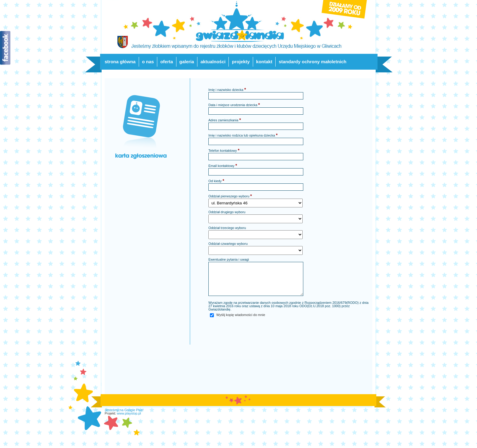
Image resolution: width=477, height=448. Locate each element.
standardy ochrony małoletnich (313, 62)
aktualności (213, 62)
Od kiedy (216, 181)
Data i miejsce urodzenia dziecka (234, 105)
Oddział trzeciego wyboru (227, 228)
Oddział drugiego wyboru (227, 212)
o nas (148, 62)
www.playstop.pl (129, 413)
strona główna (120, 62)
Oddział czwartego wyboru (228, 244)
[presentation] (255, 330)
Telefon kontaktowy (224, 150)
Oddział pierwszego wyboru (230, 196)
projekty (241, 62)
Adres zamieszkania (225, 120)
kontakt (264, 62)
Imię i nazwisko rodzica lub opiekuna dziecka (243, 135)
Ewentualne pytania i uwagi (229, 260)
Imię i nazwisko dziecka (227, 89)
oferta (167, 62)
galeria (187, 62)
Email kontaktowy (223, 165)
